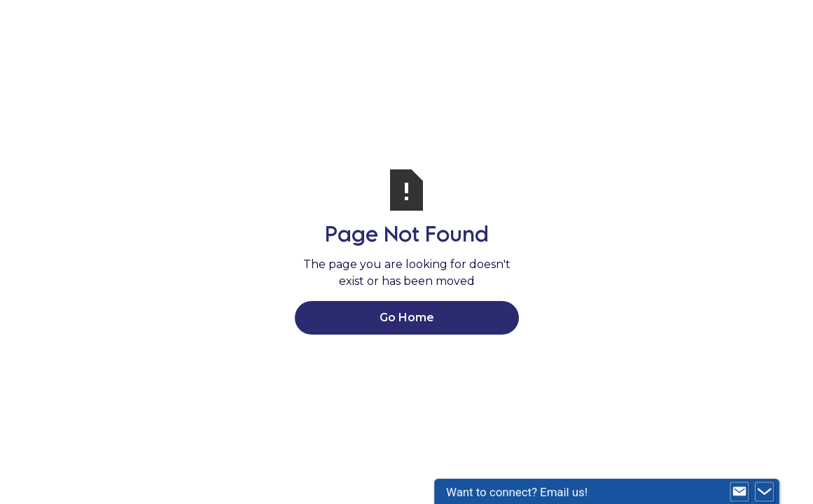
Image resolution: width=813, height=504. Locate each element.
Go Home (407, 317)
